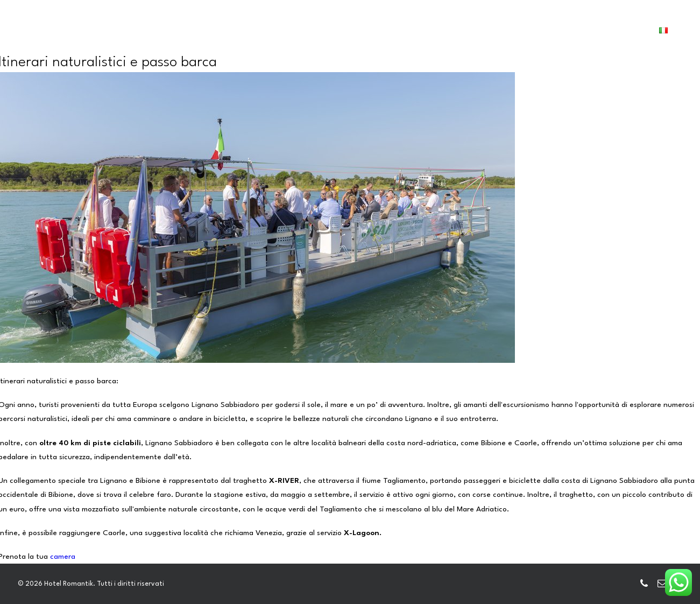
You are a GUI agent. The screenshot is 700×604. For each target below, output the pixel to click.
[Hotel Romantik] (65, 37)
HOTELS (334, 38)
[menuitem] (138, 38)
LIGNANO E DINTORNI (456, 38)
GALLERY (382, 38)
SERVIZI (288, 38)
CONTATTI (534, 38)
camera (63, 557)
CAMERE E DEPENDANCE (211, 38)
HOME (138, 38)
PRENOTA (599, 37)
